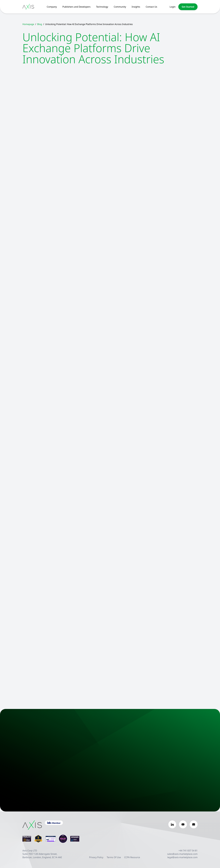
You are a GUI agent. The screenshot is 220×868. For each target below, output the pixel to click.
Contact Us (151, 7)
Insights (136, 7)
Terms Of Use (114, 857)
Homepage (28, 24)
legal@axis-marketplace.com (182, 857)
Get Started (188, 7)
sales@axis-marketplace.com (182, 854)
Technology (102, 7)
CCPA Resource (132, 857)
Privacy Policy (96, 857)
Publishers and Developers (76, 7)
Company (52, 7)
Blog (40, 24)
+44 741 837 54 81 (188, 851)
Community (120, 7)
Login (173, 7)
